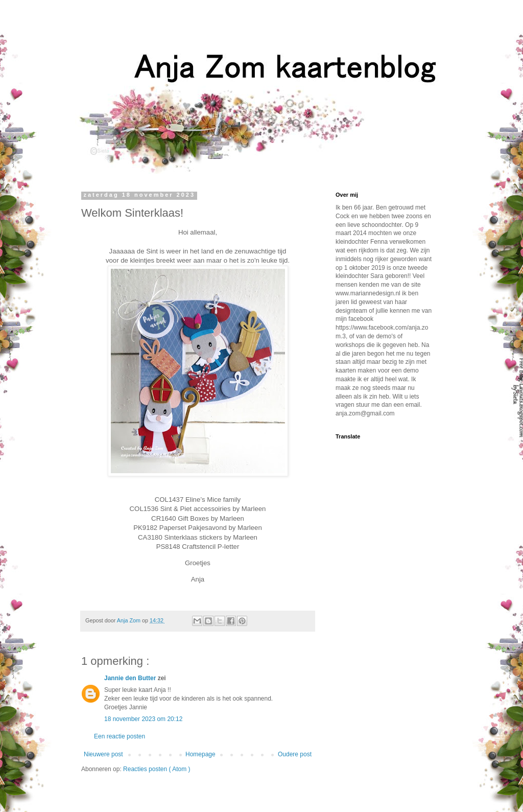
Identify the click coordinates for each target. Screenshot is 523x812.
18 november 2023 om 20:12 (143, 719)
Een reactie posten (120, 736)
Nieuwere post (103, 754)
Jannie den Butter (131, 678)
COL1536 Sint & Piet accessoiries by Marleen (198, 509)
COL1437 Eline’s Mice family (198, 500)
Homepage (200, 754)
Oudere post (295, 754)
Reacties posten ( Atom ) (157, 769)
